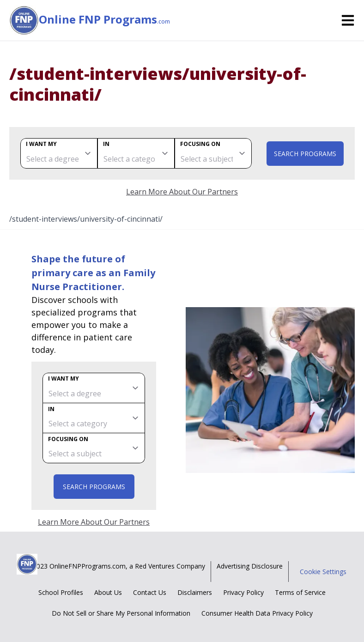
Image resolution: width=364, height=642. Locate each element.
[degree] (59, 153)
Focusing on (200, 144)
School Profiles (61, 592)
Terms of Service (300, 592)
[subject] (213, 153)
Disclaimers (195, 592)
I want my (41, 144)
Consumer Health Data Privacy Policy (257, 613)
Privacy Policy (243, 592)
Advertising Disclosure (250, 566)
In (106, 144)
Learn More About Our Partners (182, 192)
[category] (136, 153)
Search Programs (305, 154)
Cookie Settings (323, 572)
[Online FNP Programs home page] (24, 20)
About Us (108, 592)
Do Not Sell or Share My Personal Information (121, 613)
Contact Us (150, 592)
